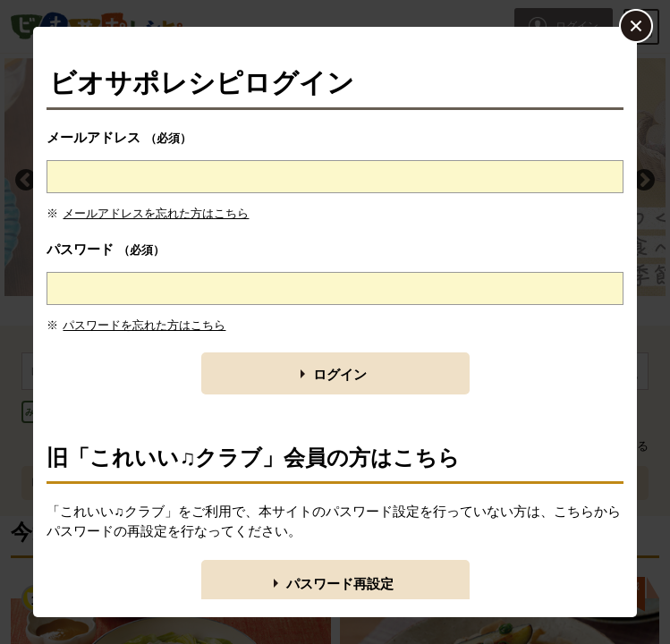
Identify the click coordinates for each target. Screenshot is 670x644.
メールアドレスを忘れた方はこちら (156, 213)
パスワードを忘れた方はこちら (144, 325)
